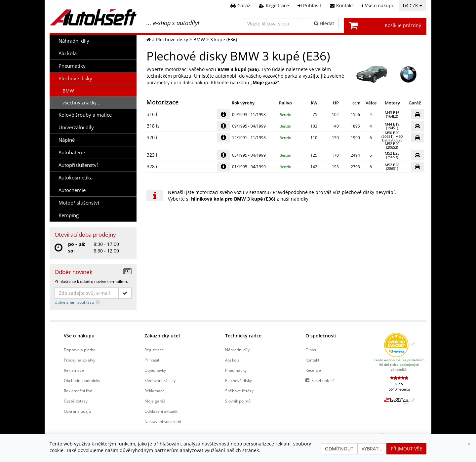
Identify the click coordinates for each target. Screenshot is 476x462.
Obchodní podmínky (82, 380)
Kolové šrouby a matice (85, 115)
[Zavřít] (469, 444)
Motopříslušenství (79, 203)
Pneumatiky (72, 66)
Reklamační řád (78, 391)
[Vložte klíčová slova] (277, 23)
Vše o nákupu (79, 336)
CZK (413, 5)
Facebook (320, 380)
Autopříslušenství (78, 165)
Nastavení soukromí (163, 421)
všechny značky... (81, 103)
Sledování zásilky (160, 380)
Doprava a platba (80, 350)
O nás (311, 350)
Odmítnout (339, 449)
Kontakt (312, 360)
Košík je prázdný (403, 25)
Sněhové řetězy (239, 391)
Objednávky (155, 370)
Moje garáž (155, 401)
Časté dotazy (76, 401)
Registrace (154, 350)
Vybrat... (372, 449)
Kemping (69, 215)
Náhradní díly (74, 41)
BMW (68, 91)
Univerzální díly (76, 127)
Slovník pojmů (238, 401)
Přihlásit (152, 360)
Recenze (313, 370)
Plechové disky (75, 78)
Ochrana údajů (77, 411)
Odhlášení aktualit (161, 411)
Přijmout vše (406, 449)
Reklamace (74, 370)
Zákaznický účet (162, 336)
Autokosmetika (76, 178)
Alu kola (68, 53)
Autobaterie (72, 153)
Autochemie (72, 190)
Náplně (67, 140)
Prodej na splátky (79, 360)
